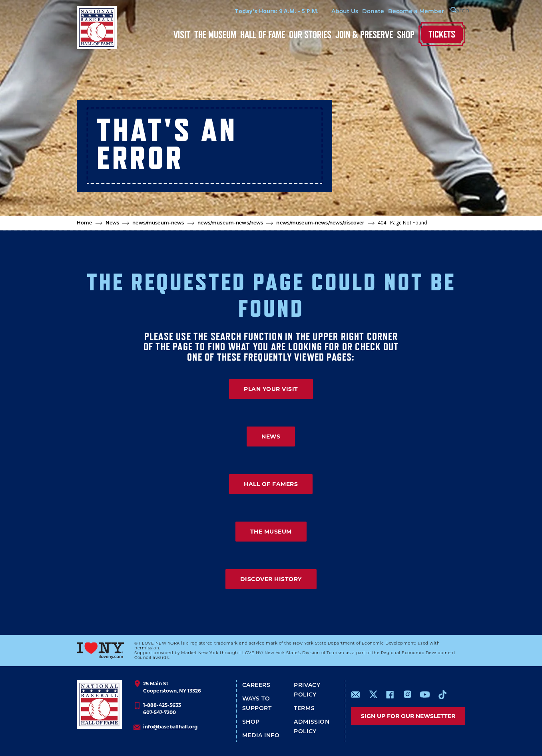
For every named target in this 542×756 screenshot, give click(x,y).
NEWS (271, 437)
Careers (256, 685)
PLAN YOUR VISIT (271, 389)
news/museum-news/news (230, 223)
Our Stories (310, 35)
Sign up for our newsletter (408, 716)
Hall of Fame (263, 35)
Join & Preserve (364, 35)
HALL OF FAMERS (271, 484)
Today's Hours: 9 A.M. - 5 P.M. (258, 11)
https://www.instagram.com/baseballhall (407, 694)
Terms (304, 708)
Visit (182, 35)
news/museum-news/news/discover (320, 223)
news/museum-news (158, 223)
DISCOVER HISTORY (271, 579)
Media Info (261, 735)
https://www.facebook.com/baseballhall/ (390, 694)
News (113, 223)
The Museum (215, 35)
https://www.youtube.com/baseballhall (425, 694)
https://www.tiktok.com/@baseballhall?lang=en (442, 694)
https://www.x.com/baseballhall (373, 694)
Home (85, 223)
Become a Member (397, 11)
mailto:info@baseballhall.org (356, 694)
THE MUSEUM (271, 532)
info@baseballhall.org (170, 727)
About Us (326, 11)
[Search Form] (445, 11)
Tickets (442, 34)
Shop (406, 35)
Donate (354, 11)
